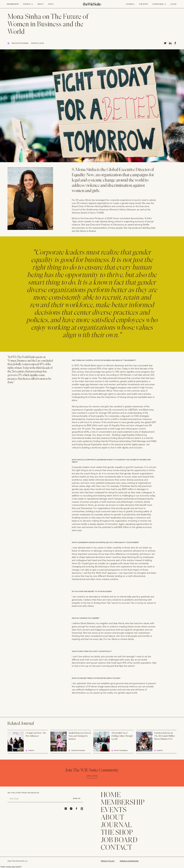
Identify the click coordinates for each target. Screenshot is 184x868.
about (40, 4)
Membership (13, 4)
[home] (92, 4)
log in (173, 4)
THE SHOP (117, 833)
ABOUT (113, 818)
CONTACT (117, 848)
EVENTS (114, 810)
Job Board (119, 840)
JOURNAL (116, 825)
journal (130, 4)
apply (51, 4)
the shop (143, 4)
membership (123, 803)
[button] (28, 4)
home (111, 795)
